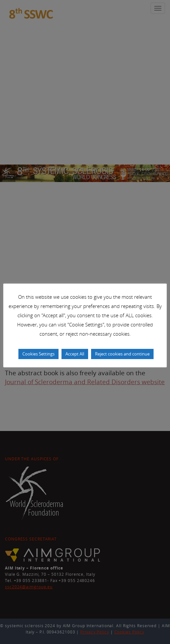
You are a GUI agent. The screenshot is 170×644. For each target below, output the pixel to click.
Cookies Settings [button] (38, 354)
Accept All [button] (75, 354)
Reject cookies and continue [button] (122, 354)
